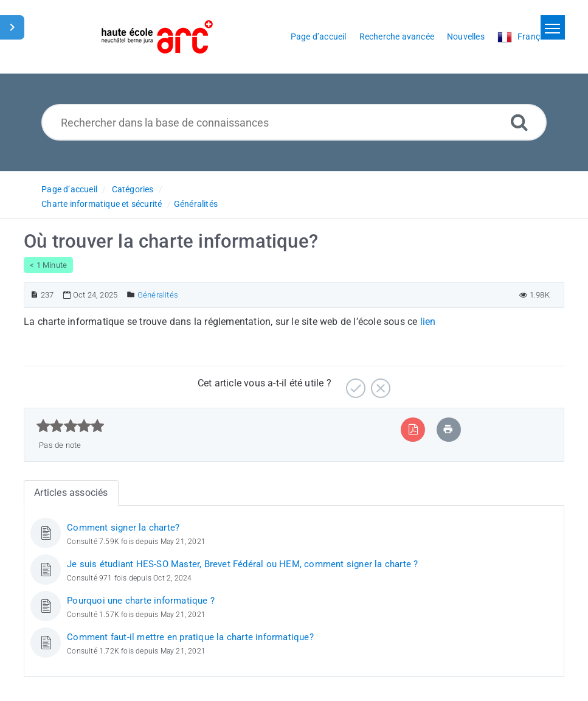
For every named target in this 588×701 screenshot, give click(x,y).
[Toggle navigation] (553, 27)
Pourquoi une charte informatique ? (141, 601)
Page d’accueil (69, 189)
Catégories (133, 189)
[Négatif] (379, 384)
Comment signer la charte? (123, 528)
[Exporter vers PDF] (413, 429)
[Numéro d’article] (34, 295)
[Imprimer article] (448, 429)
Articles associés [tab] (71, 493)
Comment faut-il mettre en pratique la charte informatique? (190, 637)
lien (428, 322)
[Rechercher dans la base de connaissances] (294, 122)
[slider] (70, 426)
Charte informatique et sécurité (102, 204)
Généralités (196, 204)
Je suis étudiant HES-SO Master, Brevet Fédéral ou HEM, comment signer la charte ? (242, 564)
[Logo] (157, 37)
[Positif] (354, 384)
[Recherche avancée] (519, 122)
